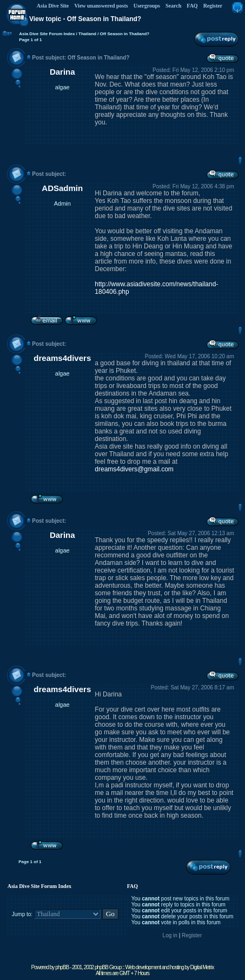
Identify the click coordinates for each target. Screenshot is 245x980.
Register (213, 6)
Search (173, 6)
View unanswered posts (101, 6)
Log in (170, 935)
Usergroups (147, 6)
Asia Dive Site (53, 6)
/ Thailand (85, 34)
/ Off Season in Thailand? (123, 34)
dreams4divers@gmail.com (134, 469)
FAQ (192, 6)
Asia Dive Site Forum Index (47, 34)
